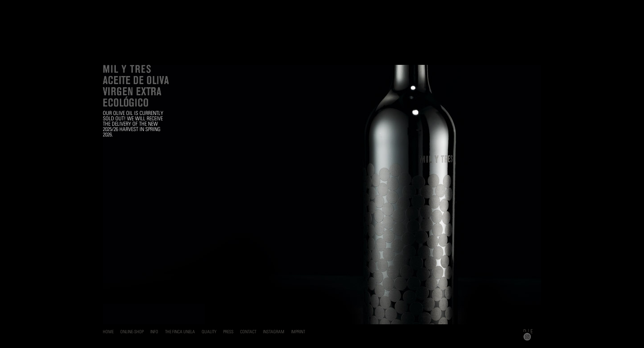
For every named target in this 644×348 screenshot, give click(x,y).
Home (108, 331)
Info (154, 331)
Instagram (274, 331)
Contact (248, 331)
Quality (209, 331)
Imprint (298, 331)
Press (228, 331)
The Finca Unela (180, 331)
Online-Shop (132, 331)
